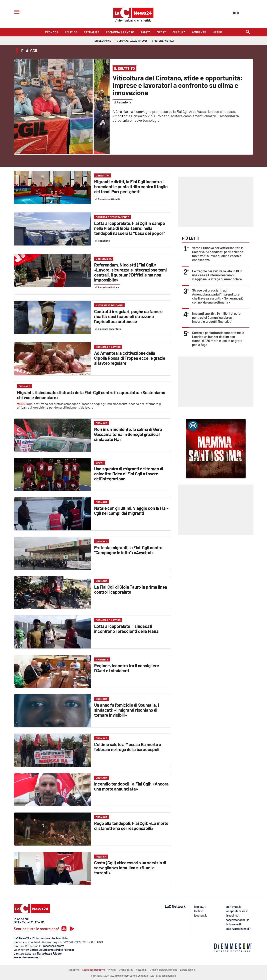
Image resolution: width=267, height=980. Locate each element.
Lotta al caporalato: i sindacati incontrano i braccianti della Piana (126, 629)
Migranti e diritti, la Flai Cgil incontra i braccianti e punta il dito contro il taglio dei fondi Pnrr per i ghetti (131, 186)
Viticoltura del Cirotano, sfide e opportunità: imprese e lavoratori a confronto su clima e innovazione (178, 85)
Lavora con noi (188, 970)
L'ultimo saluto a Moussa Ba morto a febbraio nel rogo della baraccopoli (128, 747)
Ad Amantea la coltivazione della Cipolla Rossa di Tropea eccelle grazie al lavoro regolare (130, 358)
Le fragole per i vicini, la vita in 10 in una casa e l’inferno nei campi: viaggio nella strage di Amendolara (217, 275)
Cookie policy (126, 970)
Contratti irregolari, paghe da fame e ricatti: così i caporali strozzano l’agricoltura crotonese (128, 316)
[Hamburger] (16, 12)
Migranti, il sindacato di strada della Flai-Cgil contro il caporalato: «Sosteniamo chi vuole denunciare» (91, 395)
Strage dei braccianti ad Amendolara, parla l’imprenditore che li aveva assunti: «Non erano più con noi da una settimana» (218, 296)
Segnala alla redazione (94, 970)
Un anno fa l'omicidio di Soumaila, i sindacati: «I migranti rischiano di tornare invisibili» (127, 710)
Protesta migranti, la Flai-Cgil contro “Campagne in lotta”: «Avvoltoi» (128, 550)
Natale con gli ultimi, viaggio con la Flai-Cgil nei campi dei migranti (131, 511)
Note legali (142, 970)
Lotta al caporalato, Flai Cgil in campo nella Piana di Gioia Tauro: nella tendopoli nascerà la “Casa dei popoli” (130, 228)
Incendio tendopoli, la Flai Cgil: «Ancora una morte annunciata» (131, 786)
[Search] (248, 32)
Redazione (74, 970)
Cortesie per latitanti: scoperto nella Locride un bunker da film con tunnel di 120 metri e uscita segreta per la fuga (218, 339)
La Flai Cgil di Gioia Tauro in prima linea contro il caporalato (131, 589)
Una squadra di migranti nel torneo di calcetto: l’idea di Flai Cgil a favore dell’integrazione (129, 474)
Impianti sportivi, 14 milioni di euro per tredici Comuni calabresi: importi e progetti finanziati (216, 317)
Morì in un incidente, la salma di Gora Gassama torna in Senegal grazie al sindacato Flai (128, 434)
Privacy (112, 970)
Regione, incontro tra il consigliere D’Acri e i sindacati (127, 668)
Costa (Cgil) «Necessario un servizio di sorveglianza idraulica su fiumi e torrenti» (130, 868)
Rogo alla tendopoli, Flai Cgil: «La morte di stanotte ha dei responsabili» (131, 826)
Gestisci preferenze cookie (164, 970)
